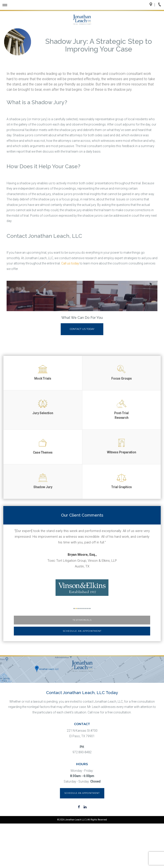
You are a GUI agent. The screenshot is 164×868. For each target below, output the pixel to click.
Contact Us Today (82, 329)
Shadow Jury (43, 481)
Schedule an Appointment (82, 631)
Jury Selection (43, 407)
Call (161, 5)
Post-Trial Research (121, 410)
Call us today (70, 263)
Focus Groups (122, 373)
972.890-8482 (82, 752)
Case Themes (43, 447)
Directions (152, 5)
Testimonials (82, 620)
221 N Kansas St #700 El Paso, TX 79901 (82, 733)
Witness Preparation (122, 446)
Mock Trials (43, 373)
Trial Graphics (122, 481)
